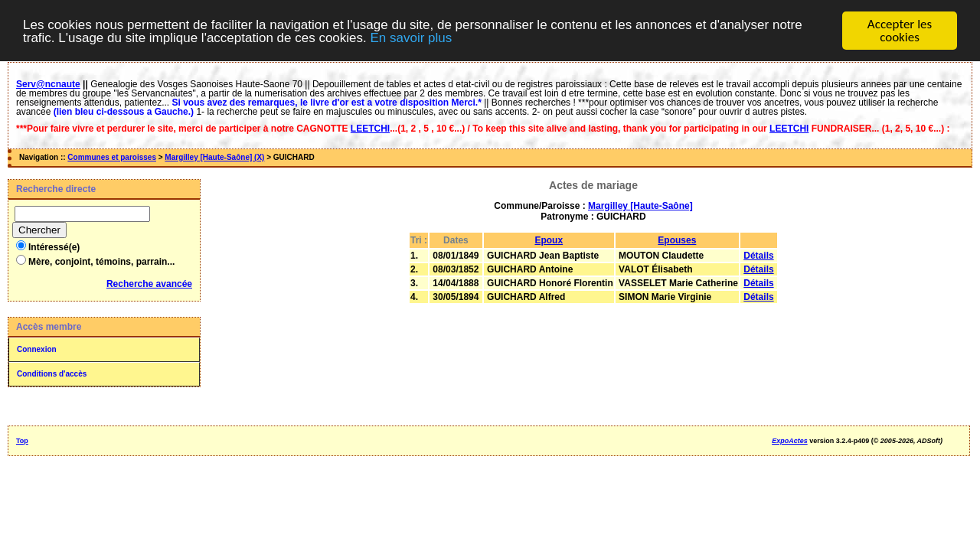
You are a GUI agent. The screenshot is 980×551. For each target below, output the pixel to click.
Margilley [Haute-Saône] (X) (214, 157)
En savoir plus (411, 37)
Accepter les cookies (900, 31)
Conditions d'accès (52, 374)
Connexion (37, 349)
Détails (758, 256)
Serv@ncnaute (48, 84)
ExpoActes (790, 441)
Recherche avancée (149, 284)
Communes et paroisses (112, 157)
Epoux (549, 240)
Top (22, 441)
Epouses (677, 240)
